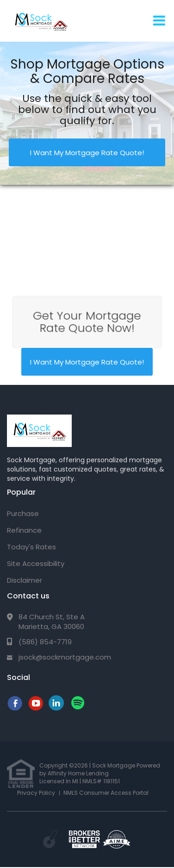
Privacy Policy (36, 793)
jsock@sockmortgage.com (65, 657)
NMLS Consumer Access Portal (106, 793)
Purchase (23, 513)
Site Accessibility (36, 563)
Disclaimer (25, 580)
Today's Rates (31, 547)
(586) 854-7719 (45, 642)
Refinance (24, 530)
